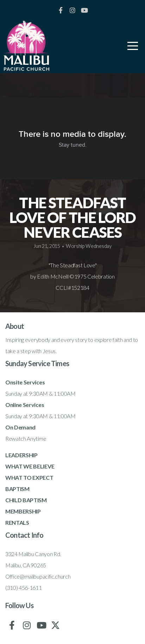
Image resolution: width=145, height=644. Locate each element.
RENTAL (16, 522)
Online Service (23, 405)
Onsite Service (24, 382)
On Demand (20, 427)
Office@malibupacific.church (38, 576)
